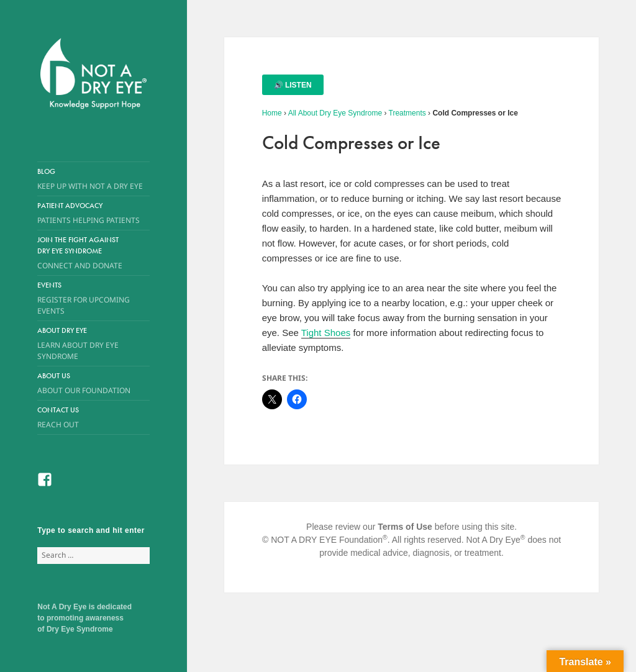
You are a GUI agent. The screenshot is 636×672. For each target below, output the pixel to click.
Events (93, 298)
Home (272, 113)
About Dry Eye (84, 344)
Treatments (407, 113)
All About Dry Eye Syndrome (335, 113)
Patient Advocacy (93, 213)
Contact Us (93, 418)
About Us (84, 384)
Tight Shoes (326, 333)
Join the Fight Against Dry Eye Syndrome (84, 253)
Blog (93, 179)
